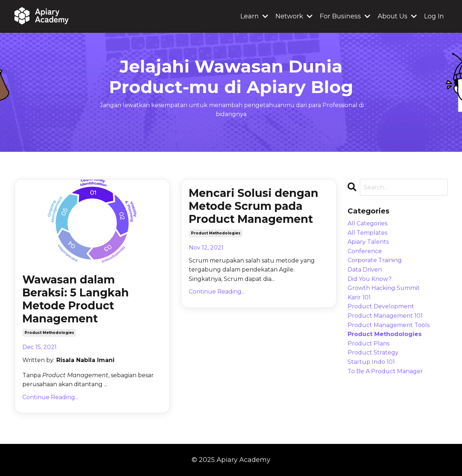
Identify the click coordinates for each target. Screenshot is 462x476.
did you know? (370, 279)
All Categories (367, 223)
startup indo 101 (371, 362)
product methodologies (49, 333)
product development (381, 306)
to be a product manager (385, 371)
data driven (365, 270)
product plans (369, 343)
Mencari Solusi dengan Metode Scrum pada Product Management (254, 206)
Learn (254, 16)
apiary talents (368, 242)
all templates (367, 233)
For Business (345, 16)
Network (294, 16)
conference (365, 251)
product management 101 (385, 316)
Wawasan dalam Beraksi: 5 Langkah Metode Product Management (76, 299)
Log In (434, 16)
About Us (397, 16)
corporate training (375, 260)
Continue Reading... (50, 397)
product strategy (373, 352)
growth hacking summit (384, 288)
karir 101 (359, 297)
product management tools (389, 325)
